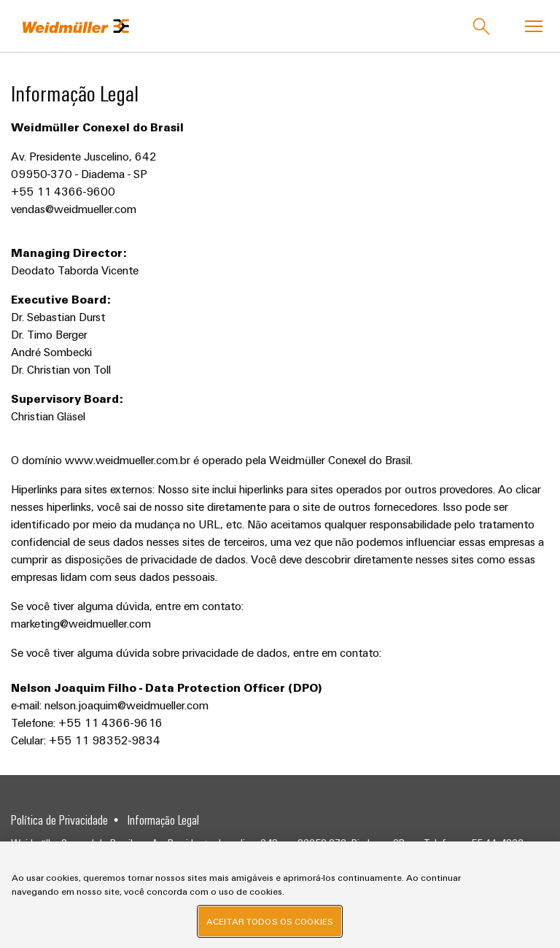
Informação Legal (163, 820)
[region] (280, 895)
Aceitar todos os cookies (270, 921)
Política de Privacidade (59, 820)
